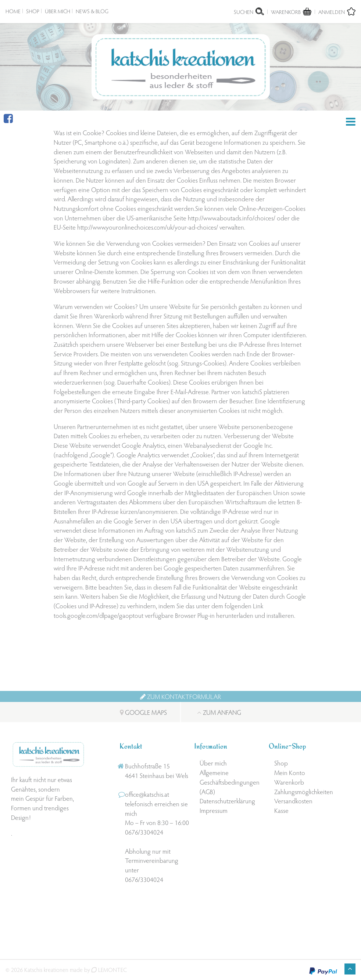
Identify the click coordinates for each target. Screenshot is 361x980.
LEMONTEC (109, 970)
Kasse (281, 810)
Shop (33, 11)
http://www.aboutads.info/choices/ (232, 218)
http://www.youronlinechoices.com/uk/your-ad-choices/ (148, 227)
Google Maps (143, 712)
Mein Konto (290, 773)
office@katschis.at (147, 794)
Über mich (58, 11)
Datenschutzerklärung (227, 801)
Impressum (214, 810)
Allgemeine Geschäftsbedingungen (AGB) (230, 782)
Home (13, 11)
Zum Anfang (219, 712)
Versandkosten (293, 801)
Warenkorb (289, 782)
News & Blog (92, 11)
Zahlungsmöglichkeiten (304, 791)
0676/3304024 (144, 832)
